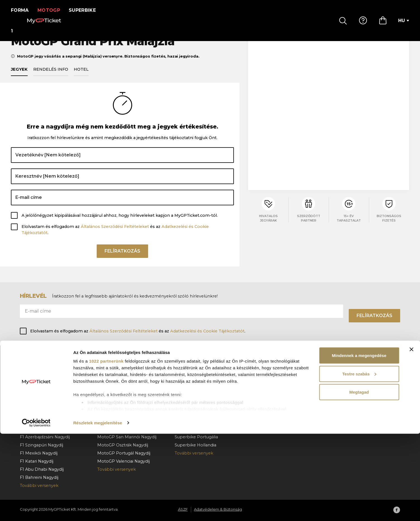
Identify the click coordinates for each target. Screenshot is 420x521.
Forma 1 (22, 10)
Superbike (86, 10)
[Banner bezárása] (411, 437)
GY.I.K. (258, 372)
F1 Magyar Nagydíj (38, 404)
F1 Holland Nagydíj (39, 413)
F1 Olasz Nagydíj (36, 421)
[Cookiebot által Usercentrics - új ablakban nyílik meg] (36, 510)
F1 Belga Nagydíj (37, 396)
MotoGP (52, 10)
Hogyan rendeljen (270, 380)
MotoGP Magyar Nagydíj (123, 396)
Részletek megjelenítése (98, 510)
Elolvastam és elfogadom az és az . (115, 236)
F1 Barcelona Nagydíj (41, 380)
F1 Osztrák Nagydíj (39, 388)
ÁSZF (335, 380)
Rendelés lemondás (273, 396)
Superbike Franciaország (200, 404)
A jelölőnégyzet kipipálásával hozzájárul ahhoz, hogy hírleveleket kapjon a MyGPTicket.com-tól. (120, 222)
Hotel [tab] (81, 76)
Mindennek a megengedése (359, 443)
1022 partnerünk (106, 448)
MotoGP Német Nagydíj (122, 421)
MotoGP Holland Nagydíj (123, 413)
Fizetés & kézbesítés (273, 388)
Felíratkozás (122, 260)
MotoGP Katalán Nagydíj (123, 380)
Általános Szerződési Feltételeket (115, 233)
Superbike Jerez (191, 421)
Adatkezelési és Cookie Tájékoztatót (207, 331)
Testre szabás (359, 461)
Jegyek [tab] (19, 76)
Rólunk (337, 372)
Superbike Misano (193, 396)
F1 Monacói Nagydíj (40, 372)
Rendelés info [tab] (51, 76)
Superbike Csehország (198, 380)
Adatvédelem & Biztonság (356, 388)
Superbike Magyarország (200, 372)
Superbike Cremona (196, 413)
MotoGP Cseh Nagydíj (120, 404)
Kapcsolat (262, 404)
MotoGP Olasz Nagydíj (120, 388)
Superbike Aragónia (195, 388)
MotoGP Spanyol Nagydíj (123, 372)
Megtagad (359, 479)
